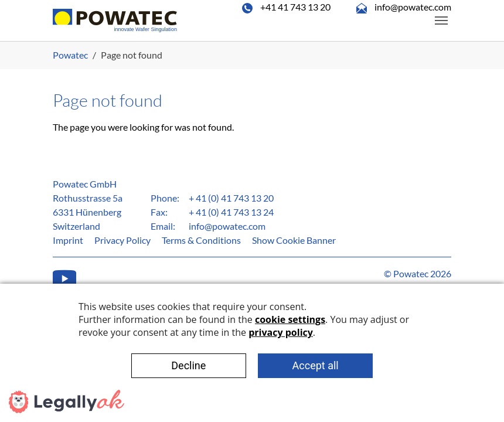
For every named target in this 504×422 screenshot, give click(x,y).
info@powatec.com (227, 226)
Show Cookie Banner (294, 240)
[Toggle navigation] (441, 21)
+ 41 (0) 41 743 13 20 (231, 198)
